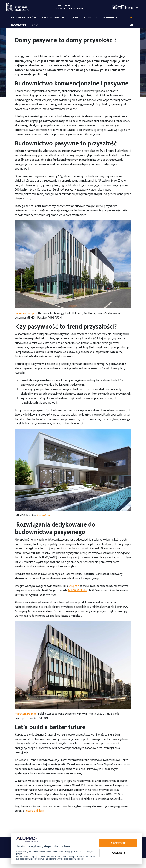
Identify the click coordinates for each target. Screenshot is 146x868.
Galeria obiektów (23, 18)
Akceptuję (118, 843)
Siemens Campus (26, 313)
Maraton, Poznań (26, 714)
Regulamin (18, 25)
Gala (35, 25)
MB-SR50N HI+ (77, 590)
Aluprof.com (44, 516)
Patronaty (110, 18)
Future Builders (34, 811)
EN (131, 25)
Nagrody (91, 18)
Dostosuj (118, 853)
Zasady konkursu (54, 18)
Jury (75, 18)
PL (131, 18)
